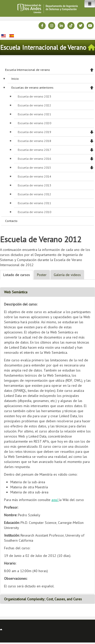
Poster (42, 275)
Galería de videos (67, 275)
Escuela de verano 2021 (34, 114)
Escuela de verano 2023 (34, 96)
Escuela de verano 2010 (34, 212)
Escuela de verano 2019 (34, 132)
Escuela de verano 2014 (34, 176)
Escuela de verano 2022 (34, 105)
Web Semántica (16, 292)
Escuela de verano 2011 (34, 203)
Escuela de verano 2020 (34, 123)
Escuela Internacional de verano (27, 70)
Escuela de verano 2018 (34, 141)
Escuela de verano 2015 (34, 167)
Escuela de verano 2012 (34, 194)
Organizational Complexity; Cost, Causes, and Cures (43, 599)
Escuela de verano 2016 (34, 159)
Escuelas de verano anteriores (32, 87)
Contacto (11, 221)
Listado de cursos (17, 275)
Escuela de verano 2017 (34, 150)
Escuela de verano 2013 (34, 185)
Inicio (15, 79)
